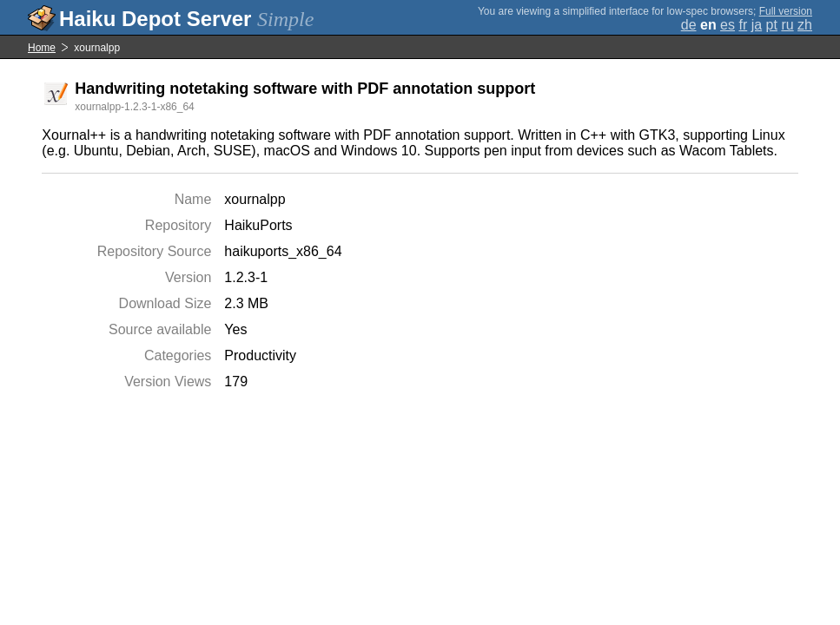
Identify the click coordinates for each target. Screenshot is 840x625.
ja (757, 25)
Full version (786, 11)
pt (772, 25)
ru (787, 25)
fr (743, 25)
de (689, 25)
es (728, 25)
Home (42, 48)
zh (805, 25)
